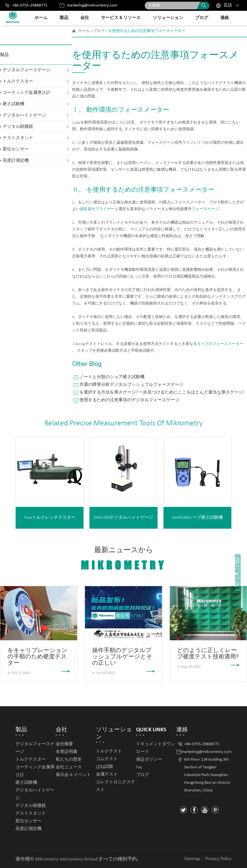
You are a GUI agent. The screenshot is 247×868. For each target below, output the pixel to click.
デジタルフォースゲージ (27, 70)
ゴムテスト (107, 759)
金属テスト (107, 774)
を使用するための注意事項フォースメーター (147, 31)
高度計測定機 (16, 161)
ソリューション (168, 18)
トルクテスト (109, 751)
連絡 (225, 18)
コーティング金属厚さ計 (27, 93)
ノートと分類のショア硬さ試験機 (112, 377)
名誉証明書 (67, 752)
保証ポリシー (149, 760)
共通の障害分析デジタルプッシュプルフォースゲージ (131, 385)
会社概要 (64, 744)
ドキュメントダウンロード (156, 748)
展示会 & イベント (73, 775)
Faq (139, 767)
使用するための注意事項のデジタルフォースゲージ (129, 400)
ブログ (202, 18)
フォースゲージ (205, 209)
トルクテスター (18, 81)
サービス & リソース (121, 18)
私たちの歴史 (69, 760)
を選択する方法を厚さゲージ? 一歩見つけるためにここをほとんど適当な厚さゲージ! (162, 392)
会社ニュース (69, 767)
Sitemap (192, 859)
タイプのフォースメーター (220, 344)
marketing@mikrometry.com (92, 5)
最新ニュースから (123, 559)
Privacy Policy (219, 859)
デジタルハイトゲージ (24, 115)
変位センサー (16, 149)
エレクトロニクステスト (116, 786)
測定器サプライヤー (97, 209)
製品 (64, 18)
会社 (85, 18)
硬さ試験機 (14, 104)
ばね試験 (105, 767)
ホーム (41, 18)
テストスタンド (18, 138)
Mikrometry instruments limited (66, 859)
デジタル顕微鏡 (18, 127)
